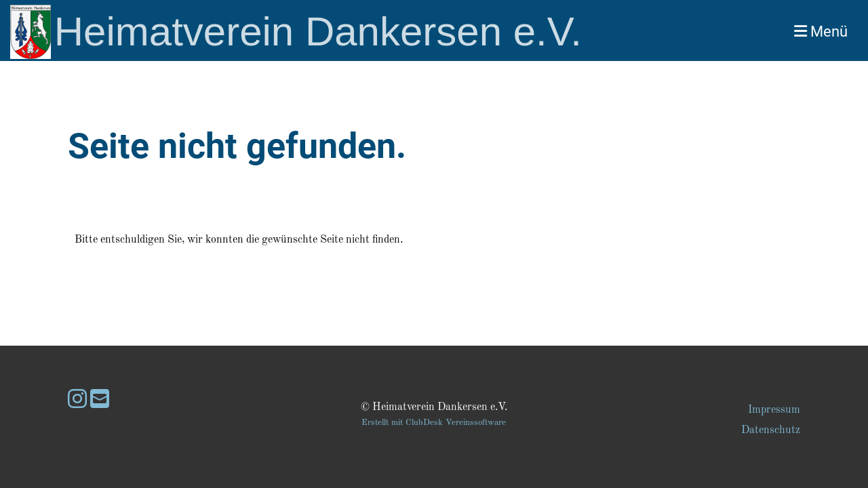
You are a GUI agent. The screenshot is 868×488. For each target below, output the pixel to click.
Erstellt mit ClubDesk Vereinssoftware (434, 423)
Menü (821, 32)
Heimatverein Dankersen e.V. (318, 32)
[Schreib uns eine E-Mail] (100, 401)
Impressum (774, 410)
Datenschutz (771, 430)
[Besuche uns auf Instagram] (77, 401)
